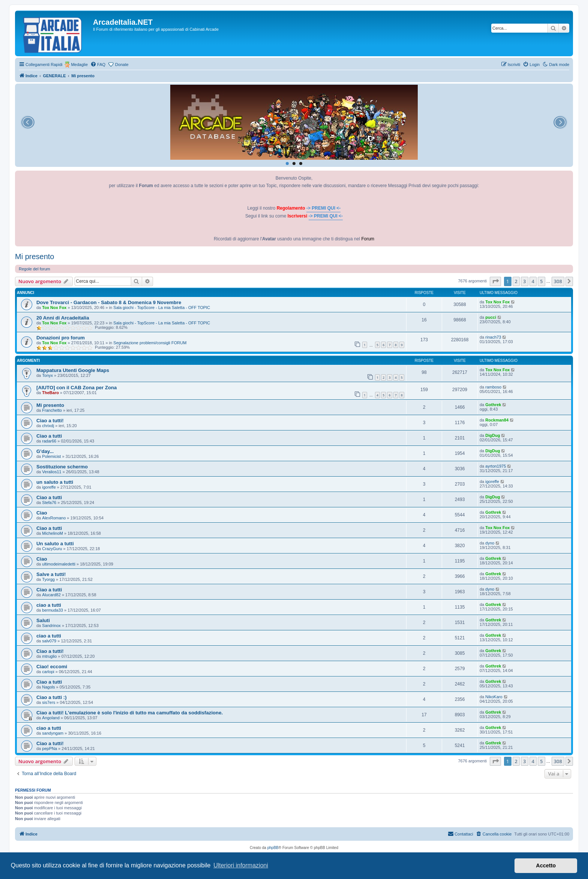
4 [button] (533, 281)
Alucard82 (51, 595)
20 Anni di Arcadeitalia (63, 318)
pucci (491, 317)
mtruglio (49, 656)
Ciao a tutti (49, 436)
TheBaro (50, 393)
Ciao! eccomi (52, 667)
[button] (495, 281)
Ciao (42, 513)
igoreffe (49, 487)
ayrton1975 (496, 466)
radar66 (49, 441)
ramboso (493, 387)
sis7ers (49, 702)
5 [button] (541, 281)
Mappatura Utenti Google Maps (73, 370)
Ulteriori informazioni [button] (241, 865)
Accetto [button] (546, 865)
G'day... (45, 451)
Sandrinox (51, 625)
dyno (490, 543)
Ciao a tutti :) (52, 697)
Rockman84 (497, 420)
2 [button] (516, 281)
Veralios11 (52, 472)
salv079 (49, 641)
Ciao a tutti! (50, 421)
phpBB (273, 848)
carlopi (48, 672)
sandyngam (53, 733)
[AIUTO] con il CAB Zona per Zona (76, 388)
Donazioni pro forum (61, 338)
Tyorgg (48, 579)
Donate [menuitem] (122, 64)
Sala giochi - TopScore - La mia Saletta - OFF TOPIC (162, 307)
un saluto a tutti (55, 482)
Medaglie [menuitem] (79, 64)
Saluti (43, 620)
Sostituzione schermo (62, 467)
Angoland (51, 718)
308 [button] (558, 281)
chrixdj (48, 426)
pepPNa (49, 748)
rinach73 (493, 337)
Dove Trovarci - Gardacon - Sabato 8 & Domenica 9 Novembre (109, 302)
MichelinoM (52, 533)
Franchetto (52, 410)
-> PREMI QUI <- (323, 208)
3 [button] (524, 281)
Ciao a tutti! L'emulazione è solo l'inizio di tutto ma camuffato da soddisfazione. (130, 713)
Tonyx (47, 375)
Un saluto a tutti (55, 544)
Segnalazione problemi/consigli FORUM (150, 343)
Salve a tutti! (51, 574)
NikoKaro (494, 697)
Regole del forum (34, 269)
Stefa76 (49, 502)
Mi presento (35, 256)
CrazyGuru (52, 549)
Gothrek (493, 405)
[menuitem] (98, 64)
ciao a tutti (49, 605)
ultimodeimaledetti (59, 564)
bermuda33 (52, 610)
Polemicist (51, 456)
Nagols (48, 687)
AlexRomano (54, 518)
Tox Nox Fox (54, 307)
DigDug (493, 435)
